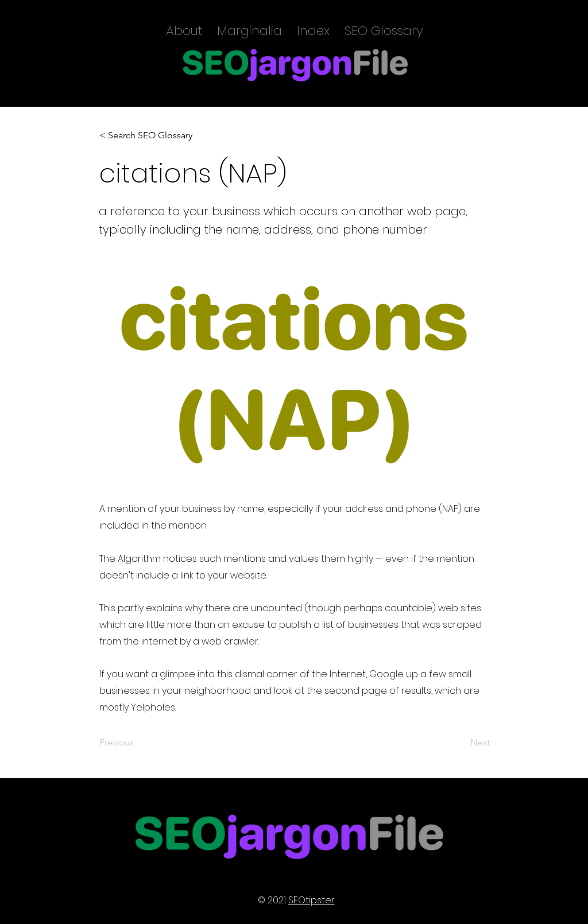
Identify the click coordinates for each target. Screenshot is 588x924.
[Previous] (137, 743)
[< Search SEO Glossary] (146, 135)
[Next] (461, 743)
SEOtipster (312, 900)
